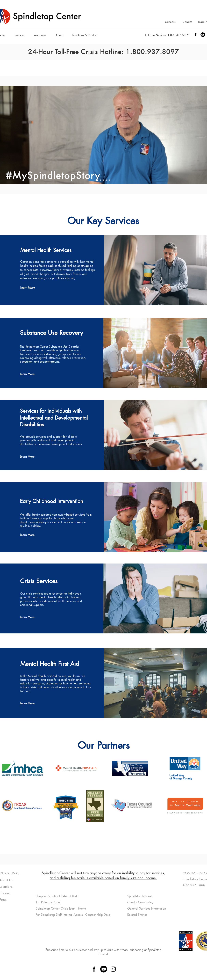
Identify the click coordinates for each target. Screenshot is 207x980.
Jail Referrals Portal (49, 902)
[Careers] (171, 22)
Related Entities (137, 915)
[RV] (110, 180)
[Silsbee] (107, 180)
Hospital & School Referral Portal (58, 896)
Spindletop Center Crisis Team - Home (61, 908)
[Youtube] (203, 35)
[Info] (104, 180)
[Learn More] (32, 288)
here (62, 950)
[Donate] (188, 22)
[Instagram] (113, 969)
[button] (21, 35)
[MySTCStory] (97, 180)
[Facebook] (196, 35)
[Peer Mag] (100, 180)
